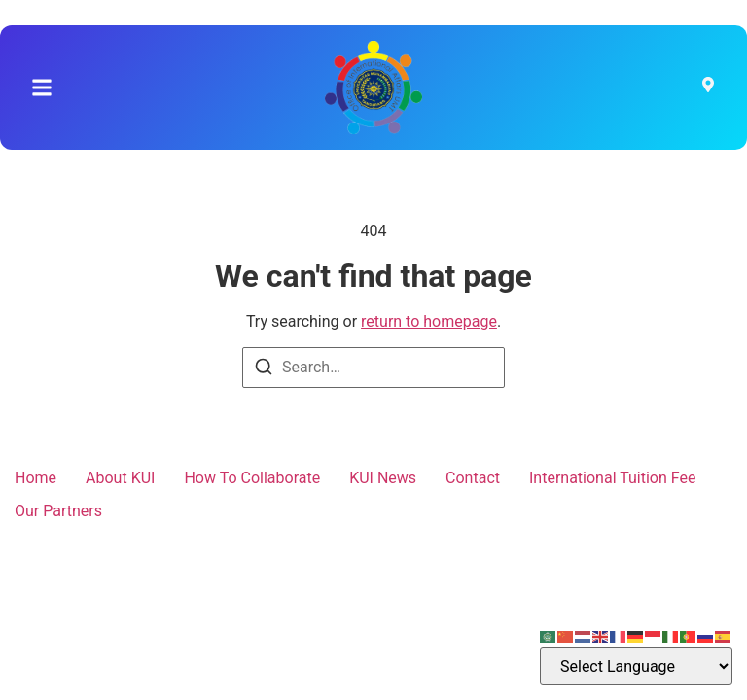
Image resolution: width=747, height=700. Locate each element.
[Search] (264, 370)
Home (36, 478)
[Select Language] (636, 666)
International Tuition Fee (612, 478)
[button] (42, 87)
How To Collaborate (252, 478)
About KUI (120, 478)
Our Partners (58, 511)
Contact (473, 478)
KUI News (383, 478)
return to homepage (429, 321)
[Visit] (708, 87)
